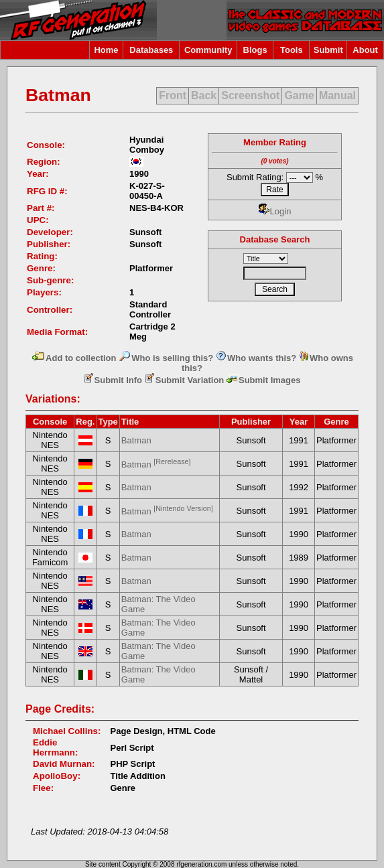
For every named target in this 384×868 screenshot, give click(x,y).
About (365, 50)
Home (106, 50)
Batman (136, 440)
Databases (151, 50)
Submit (328, 50)
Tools (292, 50)
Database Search (275, 239)
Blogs (255, 50)
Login (275, 211)
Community (208, 50)
